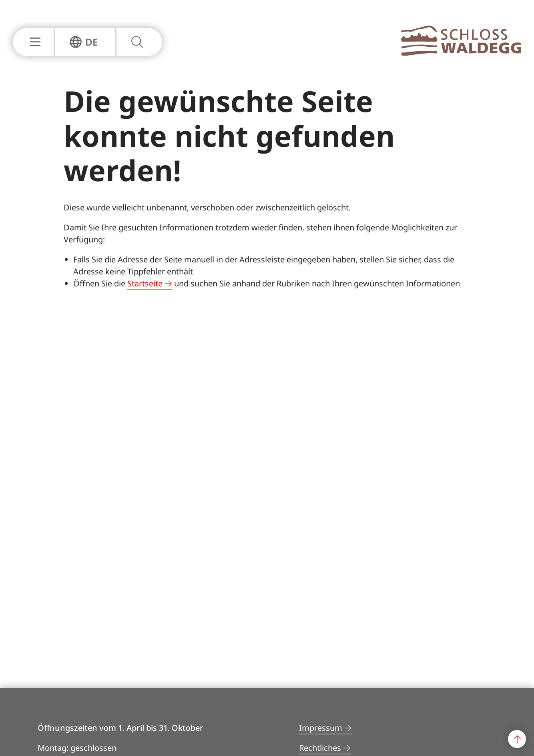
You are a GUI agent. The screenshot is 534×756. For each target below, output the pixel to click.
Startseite (145, 283)
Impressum (321, 728)
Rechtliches (320, 748)
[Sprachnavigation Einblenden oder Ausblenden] (83, 42)
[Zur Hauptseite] (461, 53)
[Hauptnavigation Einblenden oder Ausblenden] (33, 42)
